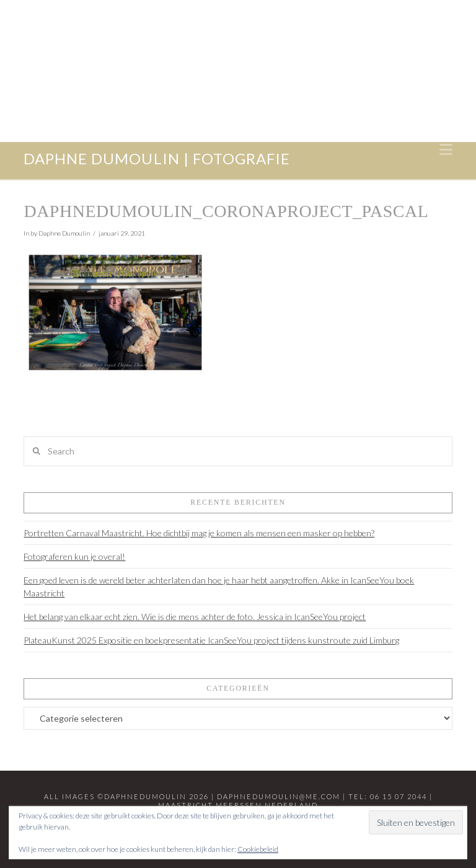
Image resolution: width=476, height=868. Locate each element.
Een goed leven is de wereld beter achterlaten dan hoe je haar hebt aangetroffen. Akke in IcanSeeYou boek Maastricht (219, 587)
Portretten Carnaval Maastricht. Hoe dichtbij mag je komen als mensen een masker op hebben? (199, 533)
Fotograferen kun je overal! (74, 556)
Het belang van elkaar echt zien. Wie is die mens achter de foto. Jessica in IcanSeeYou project (195, 617)
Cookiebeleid (258, 849)
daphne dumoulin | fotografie (156, 159)
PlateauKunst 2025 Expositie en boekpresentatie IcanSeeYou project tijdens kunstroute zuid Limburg (211, 640)
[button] (446, 149)
